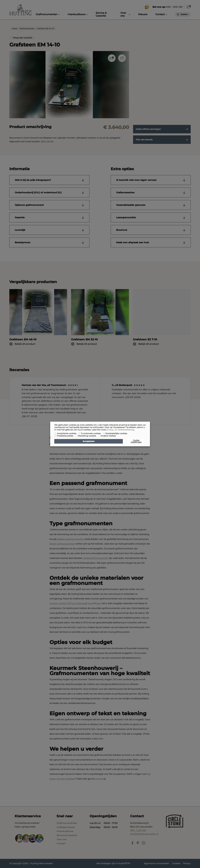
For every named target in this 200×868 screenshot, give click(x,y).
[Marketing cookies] (76, 436)
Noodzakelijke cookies (116, 433)
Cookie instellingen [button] (136, 441)
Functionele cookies (91, 433)
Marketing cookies (87, 436)
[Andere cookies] (99, 436)
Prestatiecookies (65, 436)
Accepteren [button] (89, 441)
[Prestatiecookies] (55, 436)
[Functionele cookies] (79, 433)
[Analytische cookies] (55, 433)
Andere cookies (108, 436)
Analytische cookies (67, 433)
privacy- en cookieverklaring (120, 430)
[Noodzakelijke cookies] (104, 433)
